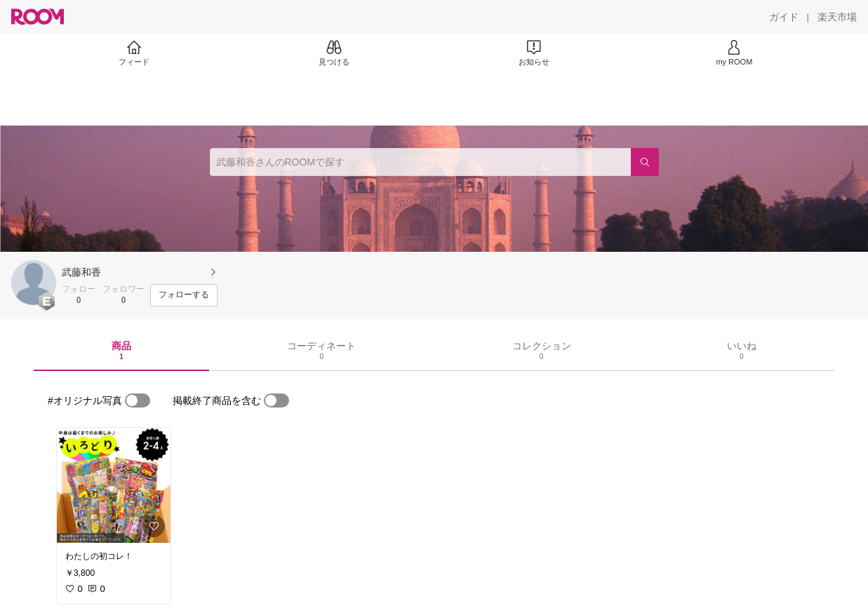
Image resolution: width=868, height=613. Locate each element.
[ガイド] (784, 17)
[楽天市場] (837, 17)
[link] (114, 485)
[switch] (138, 400)
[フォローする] (184, 295)
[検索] (645, 162)
